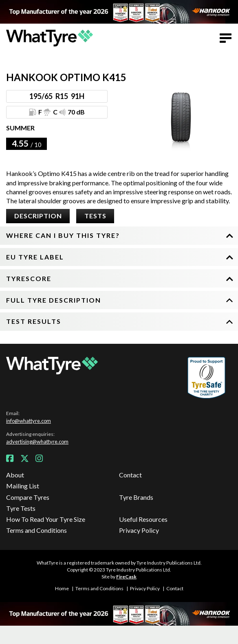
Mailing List (23, 486)
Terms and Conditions (36, 530)
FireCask (126, 577)
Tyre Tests (21, 508)
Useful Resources (143, 519)
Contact (130, 475)
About (15, 475)
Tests (95, 216)
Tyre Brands (136, 497)
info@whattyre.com (29, 421)
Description (38, 216)
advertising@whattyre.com (37, 442)
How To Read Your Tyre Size (46, 519)
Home (62, 588)
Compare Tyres (28, 497)
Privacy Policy (139, 530)
